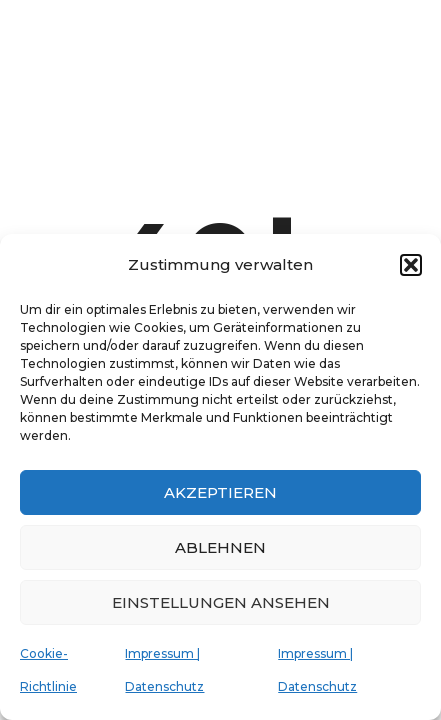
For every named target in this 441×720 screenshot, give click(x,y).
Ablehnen (220, 547)
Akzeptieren (220, 492)
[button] (411, 265)
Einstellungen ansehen (221, 602)
